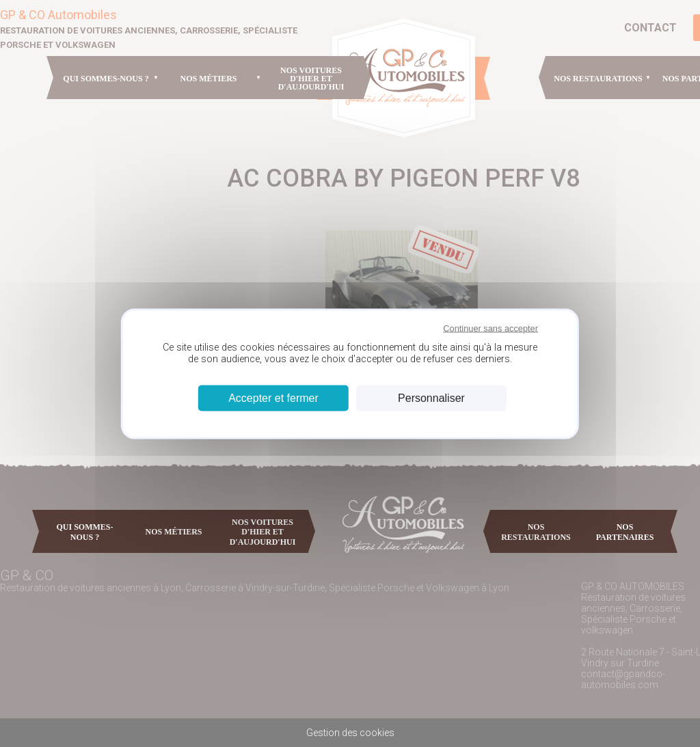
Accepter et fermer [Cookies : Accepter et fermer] (273, 397)
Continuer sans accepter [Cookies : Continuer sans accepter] (490, 328)
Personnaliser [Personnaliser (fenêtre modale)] (431, 397)
